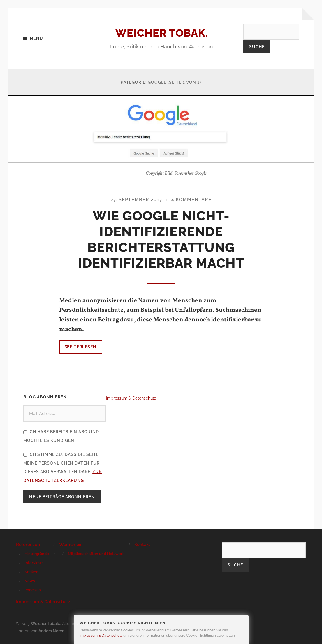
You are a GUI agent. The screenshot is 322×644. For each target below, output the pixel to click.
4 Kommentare (191, 200)
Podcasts (32, 590)
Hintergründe (37, 554)
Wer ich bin (71, 545)
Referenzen (28, 545)
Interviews (34, 563)
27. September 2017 (136, 200)
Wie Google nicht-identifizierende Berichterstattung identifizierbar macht (161, 240)
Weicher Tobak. (162, 33)
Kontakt (142, 545)
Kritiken (31, 572)
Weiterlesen (81, 347)
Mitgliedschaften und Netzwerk (96, 554)
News (30, 581)
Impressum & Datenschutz (131, 398)
